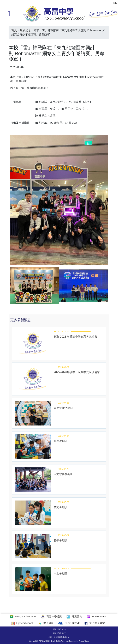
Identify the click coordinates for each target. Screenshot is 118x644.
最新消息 (25, 30)
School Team (84, 641)
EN (115, 3)
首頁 (14, 30)
